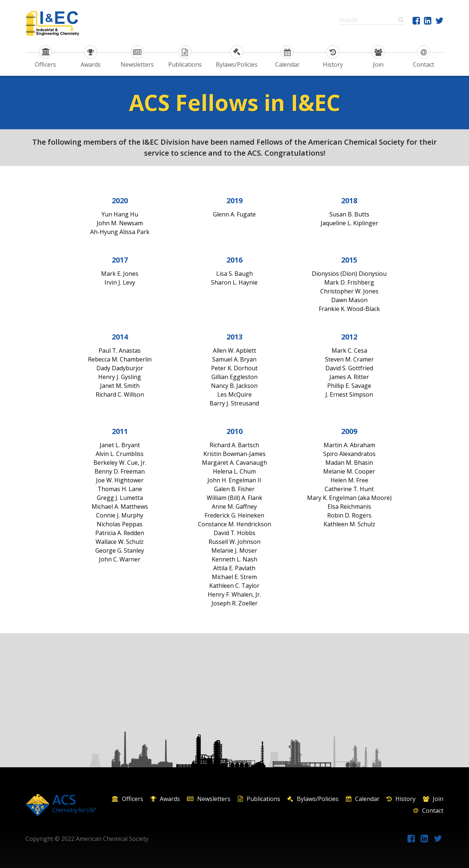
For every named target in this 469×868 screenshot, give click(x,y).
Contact (424, 57)
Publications (185, 57)
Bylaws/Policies (237, 57)
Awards (91, 57)
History (333, 57)
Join (378, 57)
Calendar (287, 57)
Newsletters (137, 57)
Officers (45, 57)
